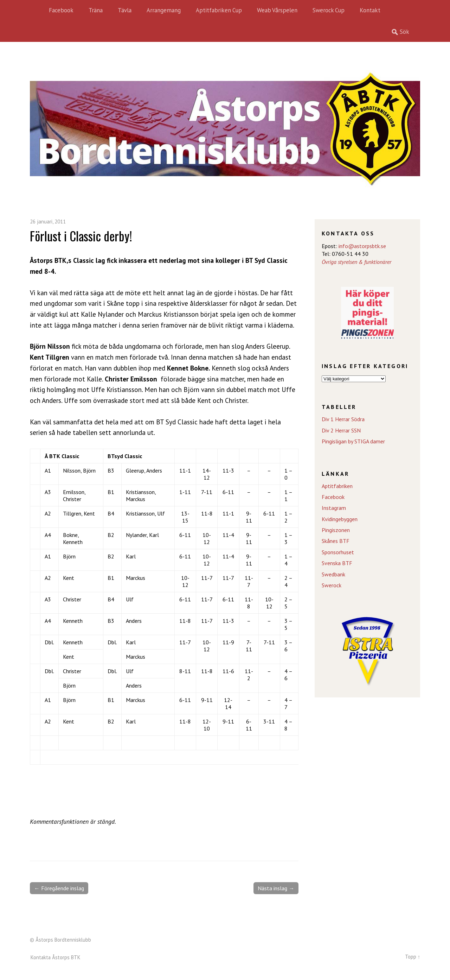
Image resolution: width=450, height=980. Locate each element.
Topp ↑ (413, 957)
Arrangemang (164, 10)
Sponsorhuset (338, 552)
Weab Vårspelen (277, 10)
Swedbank (333, 574)
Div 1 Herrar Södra (343, 419)
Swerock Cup (329, 10)
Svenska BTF (337, 563)
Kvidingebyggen (340, 519)
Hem (37, 11)
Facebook (61, 10)
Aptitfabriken (337, 486)
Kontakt (370, 10)
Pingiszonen (336, 530)
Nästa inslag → (276, 888)
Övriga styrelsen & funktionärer (356, 262)
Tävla (125, 10)
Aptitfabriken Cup (219, 10)
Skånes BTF (336, 541)
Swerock (332, 585)
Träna (96, 10)
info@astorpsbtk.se (362, 246)
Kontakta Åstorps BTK (56, 957)
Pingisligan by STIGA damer (353, 441)
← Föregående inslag (59, 888)
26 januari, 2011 (48, 222)
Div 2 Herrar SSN (341, 430)
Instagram (334, 508)
